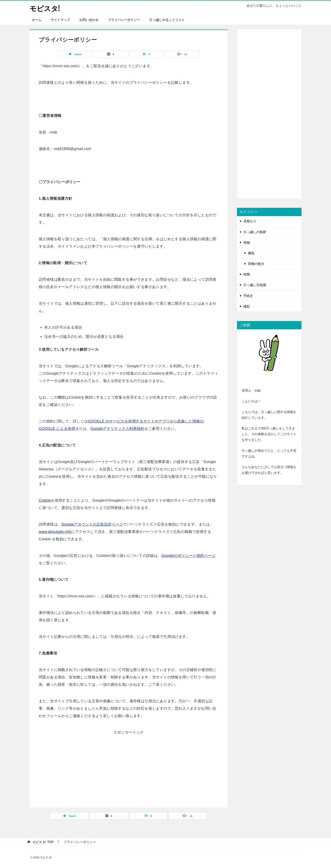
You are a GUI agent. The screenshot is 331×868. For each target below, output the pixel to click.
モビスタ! (45, 8)
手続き (248, 295)
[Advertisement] (129, 768)
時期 (247, 274)
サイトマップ (60, 20)
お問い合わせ (89, 20)
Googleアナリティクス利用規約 (117, 428)
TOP (43, 842)
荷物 (247, 242)
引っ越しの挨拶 (255, 232)
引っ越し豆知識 (255, 285)
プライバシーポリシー (124, 20)
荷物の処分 (256, 263)
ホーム (37, 20)
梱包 (251, 253)
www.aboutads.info (55, 531)
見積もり (250, 221)
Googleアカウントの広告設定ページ (92, 524)
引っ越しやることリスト (167, 20)
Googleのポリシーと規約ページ (189, 555)
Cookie (45, 500)
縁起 (247, 306)
